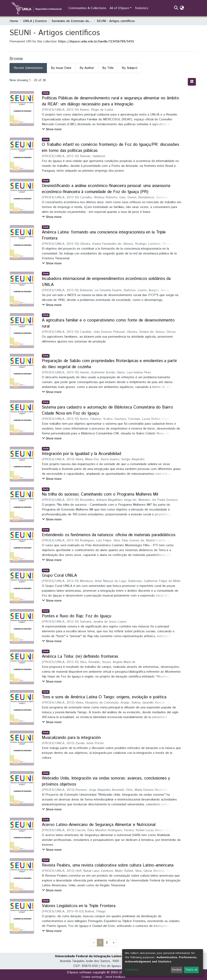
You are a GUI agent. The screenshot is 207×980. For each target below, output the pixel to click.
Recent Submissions (28, 68)
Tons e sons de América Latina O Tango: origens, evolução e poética (104, 697)
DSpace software (79, 972)
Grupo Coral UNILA (59, 576)
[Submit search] (176, 8)
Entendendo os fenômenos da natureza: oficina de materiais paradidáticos (109, 535)
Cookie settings (92, 977)
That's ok (191, 970)
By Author (87, 68)
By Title (108, 68)
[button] (182, 8)
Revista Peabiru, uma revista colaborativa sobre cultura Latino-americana (108, 865)
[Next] (114, 943)
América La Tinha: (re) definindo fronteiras (80, 657)
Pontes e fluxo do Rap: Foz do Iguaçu (77, 616)
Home (14, 21)
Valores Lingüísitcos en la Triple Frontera (79, 906)
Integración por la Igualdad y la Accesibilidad (81, 454)
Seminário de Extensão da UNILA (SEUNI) (72, 21)
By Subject (130, 68)
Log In (190, 8)
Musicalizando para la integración (71, 738)
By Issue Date (61, 68)
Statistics (142, 8)
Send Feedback (116, 977)
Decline (177, 970)
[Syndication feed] (192, 82)
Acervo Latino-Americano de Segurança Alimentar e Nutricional (99, 825)
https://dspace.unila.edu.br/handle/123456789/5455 (96, 41)
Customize (132, 970)
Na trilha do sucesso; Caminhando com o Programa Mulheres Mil (100, 494)
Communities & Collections (87, 8)
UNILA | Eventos (35, 21)
